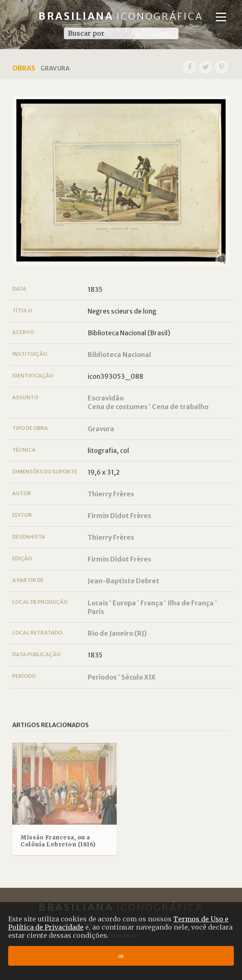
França (152, 603)
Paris (96, 612)
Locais (98, 603)
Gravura (101, 429)
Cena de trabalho (180, 407)
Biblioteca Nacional (119, 355)
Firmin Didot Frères (119, 516)
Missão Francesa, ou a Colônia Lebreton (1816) (58, 841)
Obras (24, 68)
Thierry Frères (111, 494)
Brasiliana (121, 16)
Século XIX (138, 677)
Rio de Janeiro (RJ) (117, 633)
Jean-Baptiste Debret (123, 581)
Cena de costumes (118, 407)
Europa (124, 603)
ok (121, 956)
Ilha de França (191, 603)
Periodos (102, 677)
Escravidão (106, 398)
